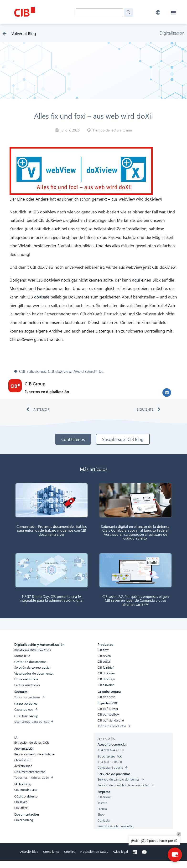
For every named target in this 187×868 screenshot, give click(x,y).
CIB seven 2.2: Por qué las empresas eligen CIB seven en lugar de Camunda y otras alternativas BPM (135, 600)
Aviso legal (120, 851)
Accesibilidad (29, 851)
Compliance (51, 851)
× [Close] (179, 834)
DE (101, 371)
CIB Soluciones (32, 371)
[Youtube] (144, 852)
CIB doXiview (60, 371)
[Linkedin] (135, 852)
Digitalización (172, 33)
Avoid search (85, 371)
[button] (158, 13)
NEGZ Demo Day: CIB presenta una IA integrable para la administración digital (52, 598)
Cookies (70, 851)
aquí (136, 280)
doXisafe (42, 297)
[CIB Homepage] (44, 12)
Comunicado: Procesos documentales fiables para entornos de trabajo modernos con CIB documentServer (52, 530)
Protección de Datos (94, 851)
